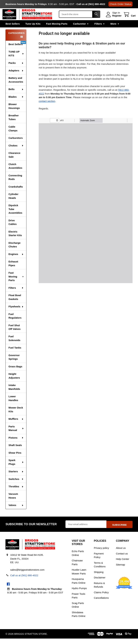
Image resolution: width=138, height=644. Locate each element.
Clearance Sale (14, 161)
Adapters (16, 76)
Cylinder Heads (13, 202)
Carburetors (16, 144)
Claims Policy (101, 598)
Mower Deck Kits (16, 415)
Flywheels (16, 312)
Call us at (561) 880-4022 (91, 4)
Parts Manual (16, 434)
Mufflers (16, 425)
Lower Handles (13, 404)
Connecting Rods (15, 183)
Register (114, 19)
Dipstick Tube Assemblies (15, 215)
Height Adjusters (14, 382)
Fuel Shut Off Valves (14, 333)
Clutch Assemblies (15, 172)
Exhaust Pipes (13, 269)
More (115, 29)
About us (121, 553)
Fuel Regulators (15, 322)
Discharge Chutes (14, 251)
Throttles (16, 492)
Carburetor (81, 29)
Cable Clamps (13, 135)
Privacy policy (101, 553)
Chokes (16, 151)
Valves (16, 511)
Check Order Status (120, 4)
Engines (16, 260)
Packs (16, 69)
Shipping (99, 577)
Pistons (16, 444)
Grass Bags (15, 372)
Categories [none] (16, 39)
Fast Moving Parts (57, 29)
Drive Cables (12, 228)
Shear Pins (15, 459)
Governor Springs (14, 363)
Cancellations (101, 603)
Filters (100, 29)
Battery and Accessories (16, 86)
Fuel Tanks (15, 354)
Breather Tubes (14, 123)
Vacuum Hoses (13, 502)
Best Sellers (13, 29)
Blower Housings (14, 112)
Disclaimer (100, 583)
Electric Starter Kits (15, 239)
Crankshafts (16, 193)
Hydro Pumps (79, 594)
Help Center (122, 564)
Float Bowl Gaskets (15, 303)
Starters (16, 477)
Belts (16, 95)
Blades (16, 103)
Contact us (122, 559)
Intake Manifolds (14, 393)
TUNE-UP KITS (16, 59)
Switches (16, 485)
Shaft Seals (15, 451)
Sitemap (120, 570)
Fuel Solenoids (14, 344)
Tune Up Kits (33, 29)
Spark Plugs (16, 468)
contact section (47, 107)
